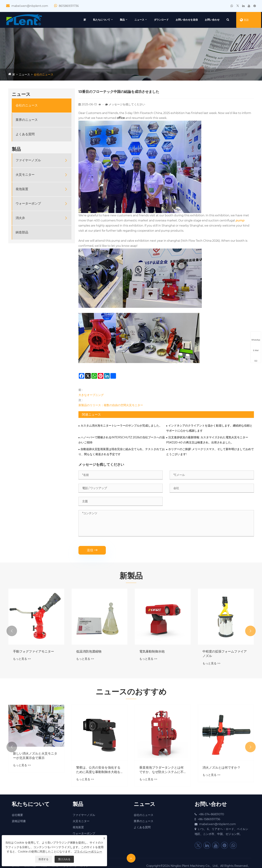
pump (240, 220)
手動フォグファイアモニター (34, 651)
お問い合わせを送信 (187, 20)
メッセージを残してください (127, 104)
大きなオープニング (91, 395)
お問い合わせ (212, 20)
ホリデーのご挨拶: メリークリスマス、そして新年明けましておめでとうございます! (210, 452)
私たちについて (102, 20)
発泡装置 (22, 189)
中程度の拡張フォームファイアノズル (225, 654)
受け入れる (64, 859)
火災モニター (25, 175)
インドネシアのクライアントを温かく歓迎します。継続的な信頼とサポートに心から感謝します (209, 428)
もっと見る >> (22, 659)
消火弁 (20, 218)
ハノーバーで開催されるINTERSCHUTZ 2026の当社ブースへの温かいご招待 (122, 440)
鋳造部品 (22, 232)
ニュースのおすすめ (131, 692)
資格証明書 (19, 821)
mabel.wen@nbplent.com (30, 6)
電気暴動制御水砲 (152, 651)
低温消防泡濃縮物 (89, 651)
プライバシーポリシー (88, 852)
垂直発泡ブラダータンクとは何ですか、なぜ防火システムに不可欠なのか (161, 770)
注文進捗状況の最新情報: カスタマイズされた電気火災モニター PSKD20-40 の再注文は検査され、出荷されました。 (207, 440)
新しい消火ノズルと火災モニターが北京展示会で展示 (35, 756)
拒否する (44, 859)
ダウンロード (161, 20)
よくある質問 (25, 134)
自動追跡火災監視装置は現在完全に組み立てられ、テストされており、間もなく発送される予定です (122, 452)
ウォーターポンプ (28, 204)
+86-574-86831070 (211, 814)
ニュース (139, 20)
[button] (12, 631)
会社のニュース (44, 74)
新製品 (131, 576)
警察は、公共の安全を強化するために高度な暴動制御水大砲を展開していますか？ (98, 770)
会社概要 (17, 815)
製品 (122, 20)
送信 (92, 550)
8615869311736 (69, 6)
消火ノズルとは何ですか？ (221, 768)
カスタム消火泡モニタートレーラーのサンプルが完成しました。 (121, 426)
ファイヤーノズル (28, 160)
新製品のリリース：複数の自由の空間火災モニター (111, 405)
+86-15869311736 (209, 819)
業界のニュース (27, 120)
